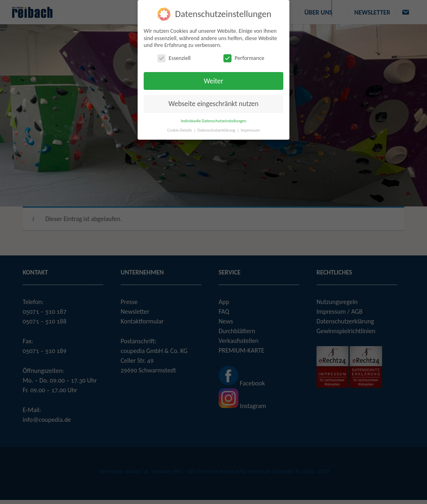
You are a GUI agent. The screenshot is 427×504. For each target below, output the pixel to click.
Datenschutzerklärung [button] (217, 130)
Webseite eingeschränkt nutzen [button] (213, 104)
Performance (244, 58)
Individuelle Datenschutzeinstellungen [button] (214, 121)
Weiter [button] (213, 81)
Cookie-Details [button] (180, 130)
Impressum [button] (250, 130)
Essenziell (174, 58)
